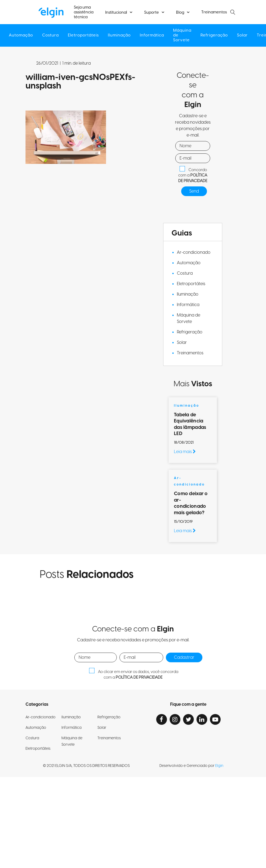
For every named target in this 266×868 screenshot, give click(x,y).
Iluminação (119, 35)
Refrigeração (214, 35)
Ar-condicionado (194, 252)
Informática (152, 35)
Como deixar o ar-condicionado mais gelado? (191, 503)
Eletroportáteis (83, 35)
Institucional (116, 12)
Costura (50, 35)
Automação (21, 35)
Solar (242, 35)
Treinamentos (214, 12)
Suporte (152, 12)
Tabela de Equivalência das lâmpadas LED (190, 424)
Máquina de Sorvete (182, 35)
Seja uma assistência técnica (84, 12)
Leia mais (185, 452)
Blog (180, 12)
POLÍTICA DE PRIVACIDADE (193, 178)
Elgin (219, 766)
